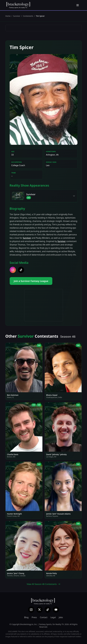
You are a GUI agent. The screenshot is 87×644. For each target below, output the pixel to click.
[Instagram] (31, 610)
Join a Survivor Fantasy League (31, 281)
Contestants (28, 16)
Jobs (61, 617)
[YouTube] (56, 610)
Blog (26, 617)
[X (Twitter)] (39, 610)
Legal (53, 617)
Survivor (17, 16)
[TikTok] (48, 610)
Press (34, 617)
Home (8, 16)
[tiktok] (21, 270)
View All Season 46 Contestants (43, 584)
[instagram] (13, 270)
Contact (44, 617)
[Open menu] (78, 5)
